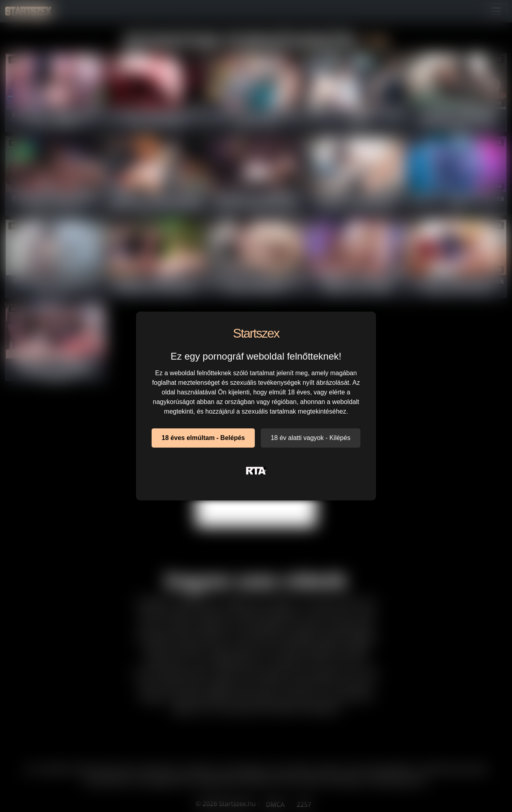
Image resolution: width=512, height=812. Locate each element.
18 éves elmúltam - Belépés (203, 438)
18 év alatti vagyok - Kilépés (311, 438)
